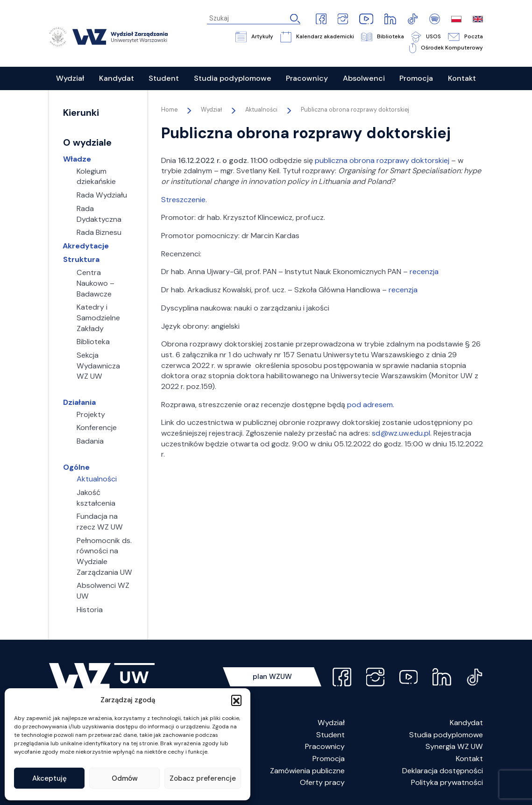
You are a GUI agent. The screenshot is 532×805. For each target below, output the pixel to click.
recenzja (424, 272)
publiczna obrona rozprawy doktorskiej (382, 160)
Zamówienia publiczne (307, 771)
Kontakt (469, 759)
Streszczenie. (184, 200)
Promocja (329, 759)
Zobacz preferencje (203, 778)
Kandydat (466, 723)
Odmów (125, 778)
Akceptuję (50, 778)
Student (330, 735)
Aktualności (261, 110)
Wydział (331, 723)
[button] (236, 700)
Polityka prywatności (447, 782)
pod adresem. (371, 405)
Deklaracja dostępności (443, 771)
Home (169, 110)
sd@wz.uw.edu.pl (401, 433)
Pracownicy (325, 746)
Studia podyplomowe (446, 735)
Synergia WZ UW (454, 746)
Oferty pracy (322, 782)
